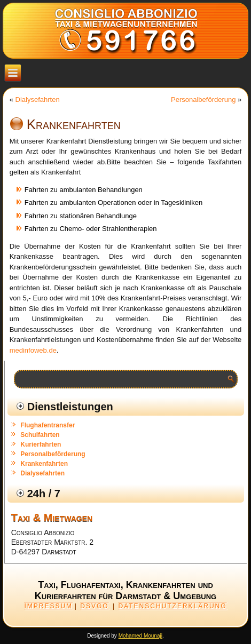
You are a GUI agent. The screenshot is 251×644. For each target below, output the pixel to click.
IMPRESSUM (48, 606)
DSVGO (94, 606)
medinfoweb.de (33, 350)
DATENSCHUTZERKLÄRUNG (172, 606)
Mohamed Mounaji (140, 636)
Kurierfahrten (41, 444)
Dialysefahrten (38, 100)
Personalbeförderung (203, 100)
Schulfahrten (40, 435)
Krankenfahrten (44, 464)
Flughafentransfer (48, 425)
